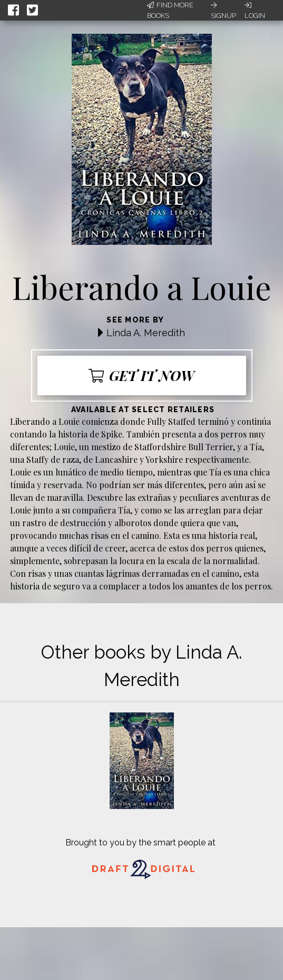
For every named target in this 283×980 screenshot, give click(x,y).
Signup (223, 11)
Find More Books (170, 10)
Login (255, 11)
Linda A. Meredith (146, 333)
